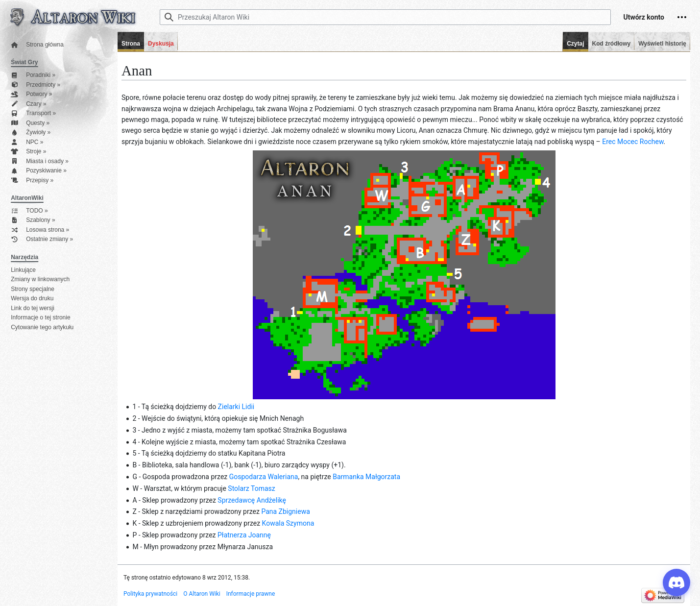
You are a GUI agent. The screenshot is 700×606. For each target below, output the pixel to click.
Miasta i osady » (40, 161)
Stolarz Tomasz (251, 488)
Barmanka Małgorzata (366, 477)
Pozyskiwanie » (39, 171)
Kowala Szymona (288, 523)
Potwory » (31, 94)
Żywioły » (31, 133)
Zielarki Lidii (236, 407)
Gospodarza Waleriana (264, 477)
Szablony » (33, 220)
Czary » (28, 104)
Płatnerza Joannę (244, 535)
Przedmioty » (36, 85)
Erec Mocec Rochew (633, 142)
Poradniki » (33, 75)
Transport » (33, 113)
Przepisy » (32, 181)
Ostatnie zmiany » (42, 239)
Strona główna (37, 45)
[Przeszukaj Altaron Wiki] (385, 17)
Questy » (30, 123)
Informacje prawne (251, 594)
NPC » (27, 142)
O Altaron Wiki (202, 594)
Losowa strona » (40, 230)
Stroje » (28, 152)
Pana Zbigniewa (285, 511)
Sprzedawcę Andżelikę (252, 500)
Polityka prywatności (150, 594)
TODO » (29, 211)
